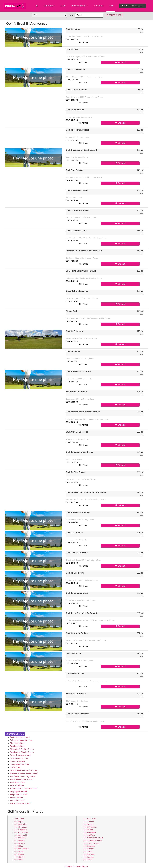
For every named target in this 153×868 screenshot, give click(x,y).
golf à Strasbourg (21, 832)
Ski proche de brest (19, 795)
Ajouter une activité (132, 6)
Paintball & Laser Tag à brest (23, 776)
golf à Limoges (89, 846)
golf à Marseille (21, 824)
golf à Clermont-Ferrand (93, 838)
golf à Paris (19, 819)
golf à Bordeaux (21, 827)
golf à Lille (19, 860)
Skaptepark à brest (18, 792)
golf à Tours (19, 854)
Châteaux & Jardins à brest (22, 749)
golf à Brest (19, 852)
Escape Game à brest (20, 764)
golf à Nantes (20, 841)
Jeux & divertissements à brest (24, 770)
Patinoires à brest (18, 782)
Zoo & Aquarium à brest (20, 804)
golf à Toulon (89, 822)
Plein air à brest (17, 786)
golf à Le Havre (90, 819)
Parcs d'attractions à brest (21, 779)
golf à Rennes (20, 838)
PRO (111, 6)
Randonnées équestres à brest (24, 789)
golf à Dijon (88, 852)
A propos (98, 6)
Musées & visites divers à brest (24, 773)
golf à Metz (88, 860)
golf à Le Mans (89, 854)
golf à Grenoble (90, 832)
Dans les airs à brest (19, 758)
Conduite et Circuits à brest (22, 752)
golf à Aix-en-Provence (93, 841)
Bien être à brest (17, 743)
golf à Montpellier (21, 835)
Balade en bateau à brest (21, 740)
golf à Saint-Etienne (91, 843)
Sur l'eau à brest (17, 801)
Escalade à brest (17, 761)
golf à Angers (89, 824)
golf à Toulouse (21, 830)
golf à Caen (88, 830)
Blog (63, 6)
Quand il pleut (80, 6)
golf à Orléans (89, 835)
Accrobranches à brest (20, 737)
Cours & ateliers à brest (20, 755)
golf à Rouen (20, 843)
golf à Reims (19, 857)
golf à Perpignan (90, 827)
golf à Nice (19, 846)
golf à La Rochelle (22, 849)
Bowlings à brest (17, 746)
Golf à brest (15, 767)
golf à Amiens (89, 857)
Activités (49, 6)
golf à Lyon (19, 822)
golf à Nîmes (89, 849)
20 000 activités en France (77, 866)
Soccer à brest (16, 798)
